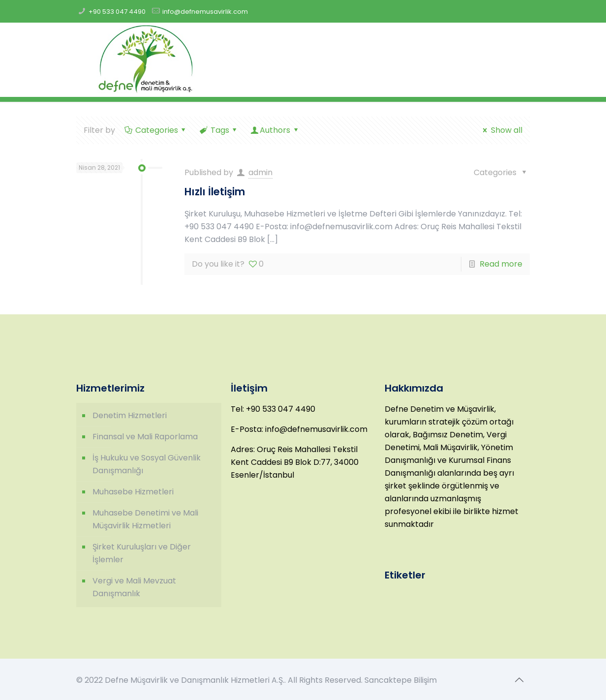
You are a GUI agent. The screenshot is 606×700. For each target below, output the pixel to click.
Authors (275, 130)
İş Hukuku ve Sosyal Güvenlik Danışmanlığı (147, 464)
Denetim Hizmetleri (130, 415)
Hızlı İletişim (215, 192)
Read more (501, 264)
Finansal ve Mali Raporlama (145, 437)
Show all (501, 130)
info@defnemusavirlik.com (205, 12)
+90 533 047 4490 (117, 12)
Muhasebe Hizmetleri (133, 492)
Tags (219, 130)
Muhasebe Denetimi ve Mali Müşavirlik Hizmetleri (145, 519)
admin (260, 172)
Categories (156, 130)
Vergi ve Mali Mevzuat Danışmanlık (134, 587)
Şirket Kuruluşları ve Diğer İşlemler (142, 553)
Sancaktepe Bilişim (401, 680)
